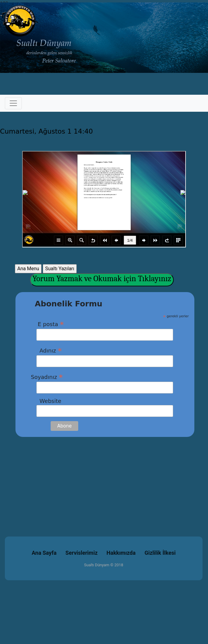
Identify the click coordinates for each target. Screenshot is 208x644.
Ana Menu (28, 269)
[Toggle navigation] (13, 103)
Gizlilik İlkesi (160, 553)
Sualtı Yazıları (60, 269)
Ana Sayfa (44, 553)
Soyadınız (47, 377)
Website (46, 401)
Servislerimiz (82, 553)
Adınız (46, 350)
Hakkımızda (121, 553)
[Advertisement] (104, 479)
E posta (47, 324)
